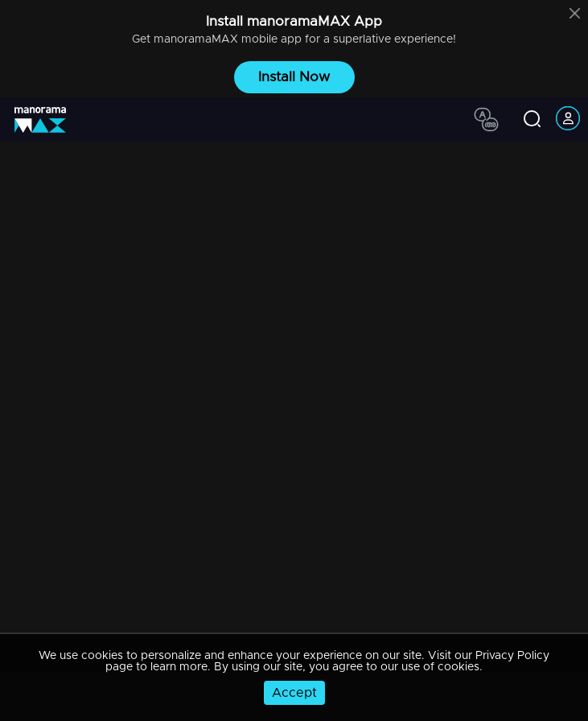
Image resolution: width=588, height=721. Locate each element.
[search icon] (532, 120)
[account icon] (568, 119)
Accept (294, 693)
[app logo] (46, 120)
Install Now (294, 77)
